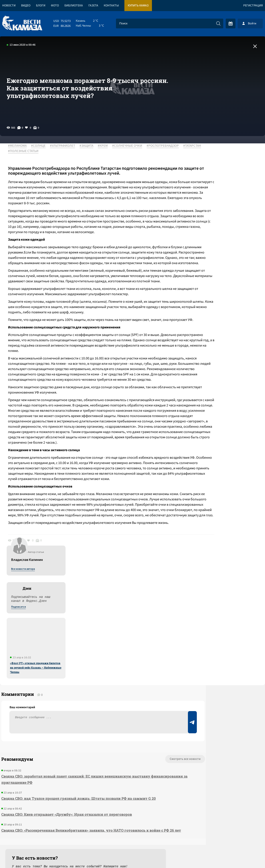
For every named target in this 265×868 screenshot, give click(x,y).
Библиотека (74, 6)
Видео (26, 6)
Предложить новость (221, 706)
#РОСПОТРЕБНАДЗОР (27, 151)
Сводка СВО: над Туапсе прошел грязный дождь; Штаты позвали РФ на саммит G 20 (77, 731)
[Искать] (218, 23)
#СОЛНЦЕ (41, 146)
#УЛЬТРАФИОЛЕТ (66, 146)
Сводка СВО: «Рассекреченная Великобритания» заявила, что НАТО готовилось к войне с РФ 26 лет (81, 766)
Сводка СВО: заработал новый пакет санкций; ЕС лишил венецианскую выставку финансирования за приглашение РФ (74, 712)
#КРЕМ (106, 146)
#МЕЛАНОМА (20, 146)
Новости (9, 6)
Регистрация (253, 6)
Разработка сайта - (248, 855)
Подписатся (211, 189)
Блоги (41, 6)
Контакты (111, 6)
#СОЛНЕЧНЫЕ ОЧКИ (130, 146)
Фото (55, 6)
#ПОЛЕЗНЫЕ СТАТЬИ (85, 151)
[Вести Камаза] (22, 23)
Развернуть (132, 838)
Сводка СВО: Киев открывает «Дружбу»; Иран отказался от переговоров (65, 747)
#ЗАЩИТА (90, 146)
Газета (93, 6)
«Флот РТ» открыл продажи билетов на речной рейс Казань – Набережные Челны (228, 249)
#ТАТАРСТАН (57, 151)
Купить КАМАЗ (138, 6)
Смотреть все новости (145, 692)
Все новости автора (216, 151)
